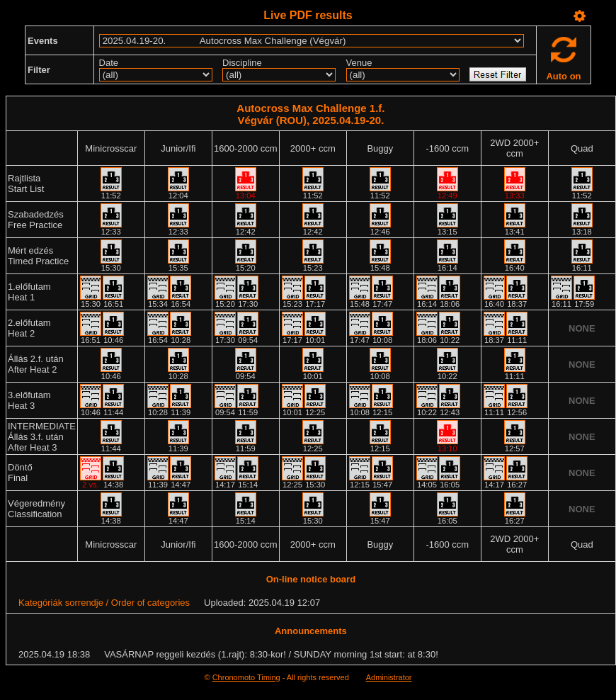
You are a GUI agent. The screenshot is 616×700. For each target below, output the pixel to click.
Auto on (563, 76)
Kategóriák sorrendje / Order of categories (104, 603)
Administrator (389, 677)
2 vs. (91, 485)
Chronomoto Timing (246, 677)
